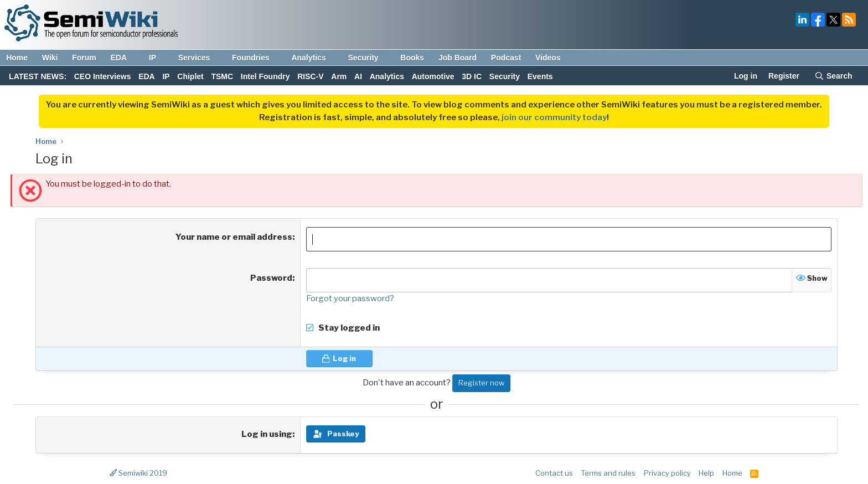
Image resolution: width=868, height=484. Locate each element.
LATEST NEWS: (38, 76)
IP (158, 58)
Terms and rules (608, 473)
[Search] (833, 77)
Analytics (314, 58)
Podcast (506, 58)
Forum (84, 58)
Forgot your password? (350, 298)
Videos (548, 58)
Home (17, 58)
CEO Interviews (103, 76)
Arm (339, 76)
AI (358, 76)
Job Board (458, 58)
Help (706, 473)
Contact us (554, 473)
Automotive (433, 76)
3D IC (472, 76)
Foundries (256, 58)
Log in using (267, 434)
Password (271, 278)
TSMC (222, 76)
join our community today (554, 117)
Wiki (50, 58)
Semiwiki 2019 (138, 473)
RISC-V (310, 76)
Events (540, 76)
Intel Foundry (265, 76)
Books (412, 58)
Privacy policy (667, 473)
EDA (124, 58)
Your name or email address (234, 237)
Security (368, 58)
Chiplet (190, 76)
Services (200, 58)
